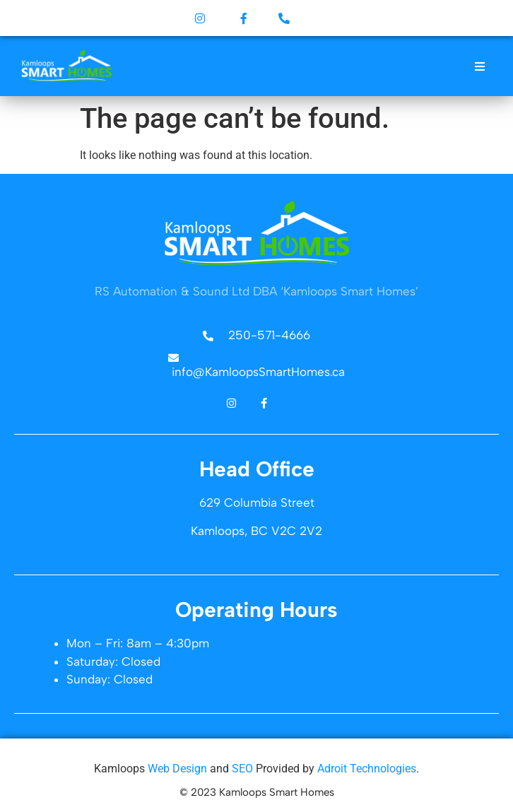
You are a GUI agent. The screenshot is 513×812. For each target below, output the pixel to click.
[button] (480, 66)
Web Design (177, 769)
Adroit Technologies (367, 769)
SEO (242, 769)
